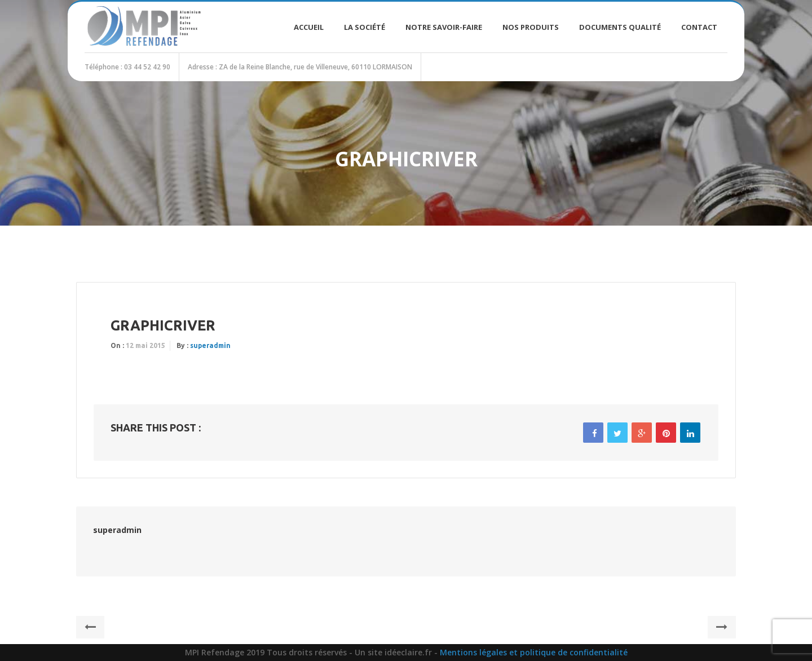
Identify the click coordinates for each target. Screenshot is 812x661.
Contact (699, 27)
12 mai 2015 (145, 345)
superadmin (210, 345)
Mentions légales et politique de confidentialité (534, 652)
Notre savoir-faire (444, 27)
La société (365, 27)
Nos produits (531, 27)
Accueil (309, 27)
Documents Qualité (620, 27)
